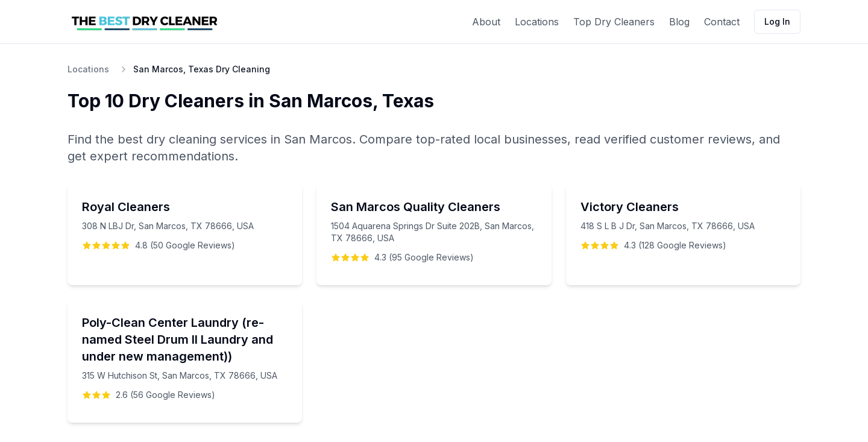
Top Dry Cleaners (614, 22)
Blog (679, 22)
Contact (722, 22)
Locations (537, 22)
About (486, 22)
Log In (777, 21)
